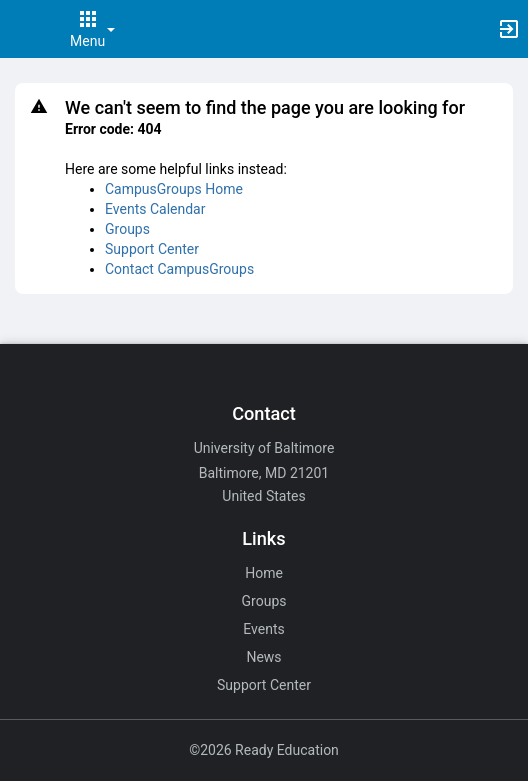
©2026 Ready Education (264, 750)
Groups (127, 229)
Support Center (152, 249)
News (263, 657)
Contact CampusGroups (179, 269)
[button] (25, 29)
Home (264, 573)
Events (263, 629)
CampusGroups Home (174, 189)
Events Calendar (155, 209)
